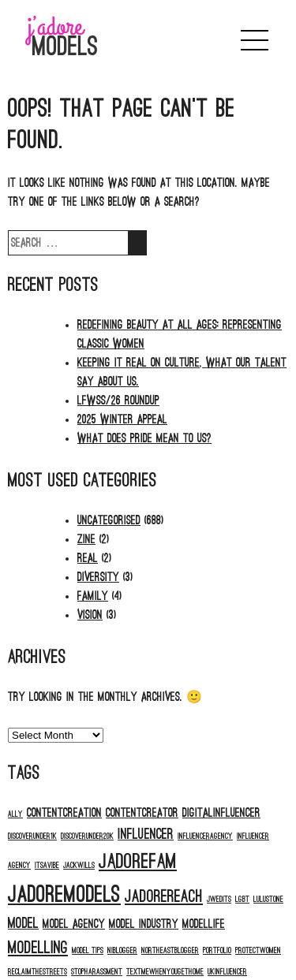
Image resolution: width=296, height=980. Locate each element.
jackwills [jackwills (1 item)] (79, 865)
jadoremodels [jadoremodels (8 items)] (64, 894)
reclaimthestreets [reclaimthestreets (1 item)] (37, 972)
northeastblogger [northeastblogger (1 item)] (170, 950)
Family (93, 596)
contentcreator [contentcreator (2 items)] (142, 813)
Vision (90, 615)
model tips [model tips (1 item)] (88, 950)
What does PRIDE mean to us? (144, 438)
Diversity (98, 577)
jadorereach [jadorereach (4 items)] (164, 897)
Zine (86, 539)
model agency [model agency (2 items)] (74, 924)
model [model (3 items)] (23, 923)
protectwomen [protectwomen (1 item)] (258, 950)
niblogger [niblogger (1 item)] (122, 950)
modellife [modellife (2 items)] (204, 924)
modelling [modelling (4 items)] (38, 948)
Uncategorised (109, 520)
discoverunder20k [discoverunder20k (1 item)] (87, 836)
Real (88, 558)
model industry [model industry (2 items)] (144, 924)
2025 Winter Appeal (122, 419)
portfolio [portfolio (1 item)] (217, 950)
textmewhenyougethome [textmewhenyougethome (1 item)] (165, 972)
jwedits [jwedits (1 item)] (219, 899)
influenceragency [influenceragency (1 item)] (205, 836)
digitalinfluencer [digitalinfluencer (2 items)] (221, 813)
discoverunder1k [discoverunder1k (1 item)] (32, 836)
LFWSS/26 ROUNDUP (118, 401)
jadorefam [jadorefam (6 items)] (138, 861)
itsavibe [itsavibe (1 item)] (47, 865)
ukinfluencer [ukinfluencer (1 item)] (227, 972)
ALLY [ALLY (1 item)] (15, 814)
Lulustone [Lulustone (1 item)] (268, 899)
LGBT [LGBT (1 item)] (242, 899)
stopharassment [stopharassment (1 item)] (97, 972)
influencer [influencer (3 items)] (146, 834)
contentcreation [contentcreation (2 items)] (64, 813)
